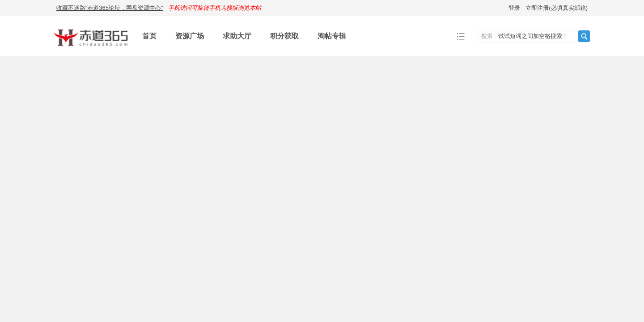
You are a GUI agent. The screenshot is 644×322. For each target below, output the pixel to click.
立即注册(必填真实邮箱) (557, 8)
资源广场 (190, 36)
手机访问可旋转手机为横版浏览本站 (215, 8)
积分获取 (284, 36)
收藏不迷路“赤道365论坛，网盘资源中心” (110, 8)
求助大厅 (237, 36)
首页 (149, 36)
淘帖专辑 (332, 36)
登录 (514, 8)
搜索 (487, 36)
